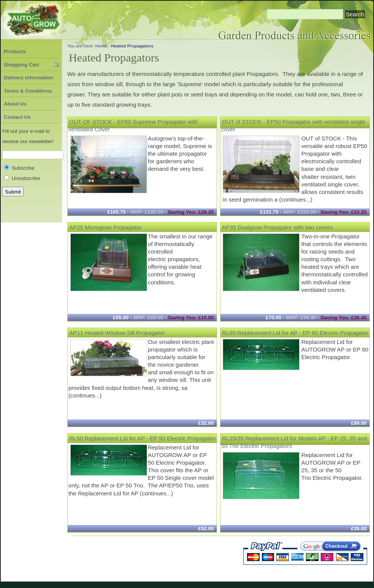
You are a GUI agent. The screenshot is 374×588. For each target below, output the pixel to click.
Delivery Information (29, 78)
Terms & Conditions (28, 91)
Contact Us (17, 117)
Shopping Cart (21, 65)
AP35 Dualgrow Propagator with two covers (277, 227)
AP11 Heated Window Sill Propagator (117, 332)
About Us (15, 104)
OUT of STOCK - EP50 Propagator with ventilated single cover (293, 125)
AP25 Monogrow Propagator (105, 227)
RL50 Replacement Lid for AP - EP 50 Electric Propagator (143, 438)
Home (101, 46)
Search (355, 14)
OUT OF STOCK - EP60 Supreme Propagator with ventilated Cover (133, 125)
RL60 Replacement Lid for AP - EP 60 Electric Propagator (295, 332)
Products (15, 51)
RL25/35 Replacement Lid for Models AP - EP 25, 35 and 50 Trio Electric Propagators (294, 442)
